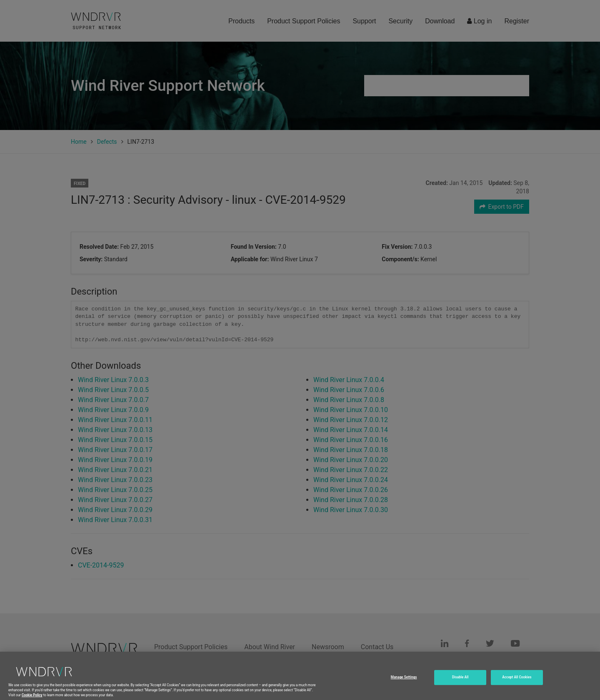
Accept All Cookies (517, 683)
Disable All (460, 683)
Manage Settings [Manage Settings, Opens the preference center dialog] (404, 683)
